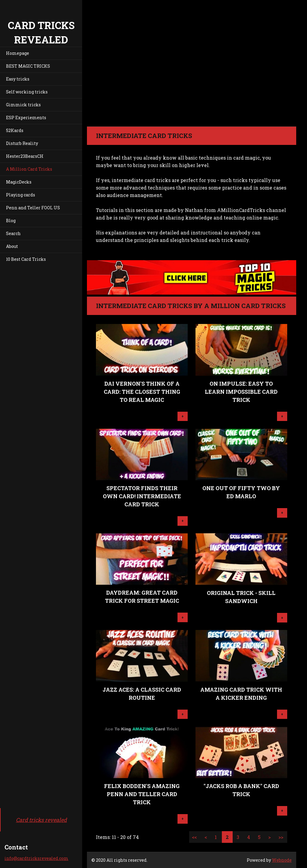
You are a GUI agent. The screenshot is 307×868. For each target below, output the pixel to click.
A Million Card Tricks (29, 169)
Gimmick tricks (23, 105)
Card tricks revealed (41, 820)
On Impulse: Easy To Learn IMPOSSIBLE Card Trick (241, 392)
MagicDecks (19, 182)
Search (13, 233)
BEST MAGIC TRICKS (28, 66)
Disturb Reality (22, 143)
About (12, 246)
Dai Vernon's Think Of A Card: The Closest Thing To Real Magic (142, 392)
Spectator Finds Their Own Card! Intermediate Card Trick (142, 496)
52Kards (15, 130)
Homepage (18, 53)
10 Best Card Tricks (26, 259)
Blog (11, 221)
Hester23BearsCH (25, 156)
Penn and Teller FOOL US (33, 208)
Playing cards (21, 195)
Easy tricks (18, 79)
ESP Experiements (26, 118)
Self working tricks (27, 92)
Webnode (282, 860)
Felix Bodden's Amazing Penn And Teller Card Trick (142, 794)
